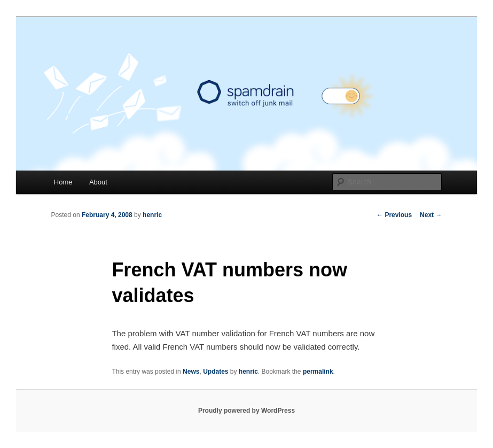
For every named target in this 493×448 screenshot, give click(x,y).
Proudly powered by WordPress (246, 411)
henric (152, 215)
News (191, 372)
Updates (216, 372)
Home (63, 182)
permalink (318, 372)
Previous (394, 215)
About (98, 182)
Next (431, 215)
